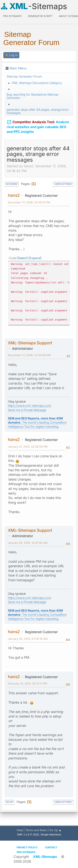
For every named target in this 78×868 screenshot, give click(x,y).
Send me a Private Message (27, 410)
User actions (63, 184)
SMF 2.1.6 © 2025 (28, 835)
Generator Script (40, 16)
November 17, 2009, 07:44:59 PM (29, 355)
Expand (35, 258)
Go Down (12, 184)
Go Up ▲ (55, 830)
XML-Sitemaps (45, 857)
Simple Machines (51, 835)
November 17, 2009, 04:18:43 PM (29, 202)
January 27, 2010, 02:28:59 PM (28, 447)
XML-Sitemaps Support (30, 343)
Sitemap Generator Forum (31, 38)
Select (22, 258)
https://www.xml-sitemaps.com (30, 406)
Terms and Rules (36, 830)
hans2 (14, 195)
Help (20, 830)
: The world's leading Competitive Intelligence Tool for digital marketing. (37, 422)
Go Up (9, 802)
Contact (51, 847)
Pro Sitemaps (26, 852)
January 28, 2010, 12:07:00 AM (28, 543)
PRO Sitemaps (12, 16)
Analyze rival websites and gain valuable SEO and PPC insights (38, 126)
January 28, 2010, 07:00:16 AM (28, 639)
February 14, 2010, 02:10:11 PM (27, 683)
